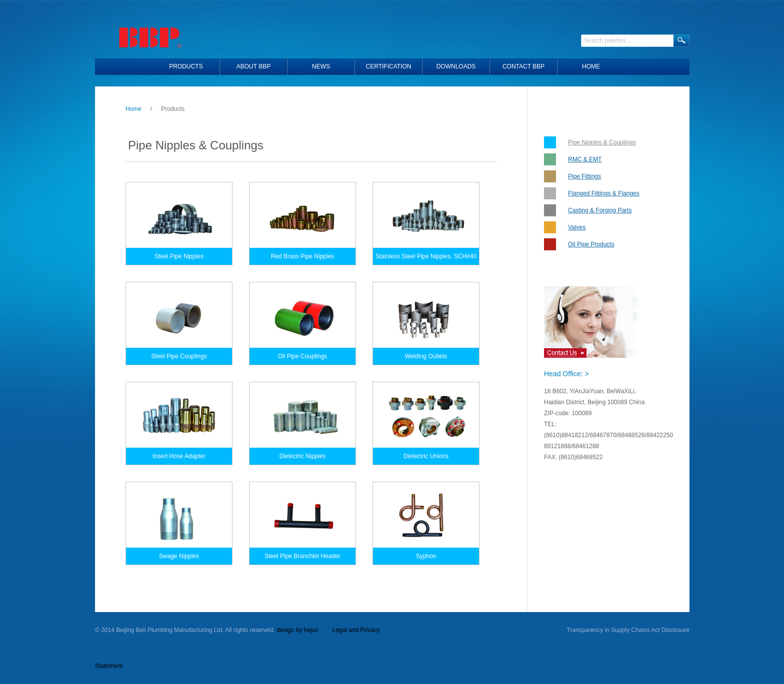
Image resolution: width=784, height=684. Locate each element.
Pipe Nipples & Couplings (602, 142)
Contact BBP (523, 66)
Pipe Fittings (584, 176)
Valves (577, 227)
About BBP (253, 66)
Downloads (456, 66)
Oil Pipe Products (591, 244)
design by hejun (297, 630)
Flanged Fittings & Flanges (604, 193)
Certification (389, 66)
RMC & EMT (585, 159)
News (321, 66)
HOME (591, 66)
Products (186, 66)
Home (133, 109)
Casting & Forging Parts (600, 210)
